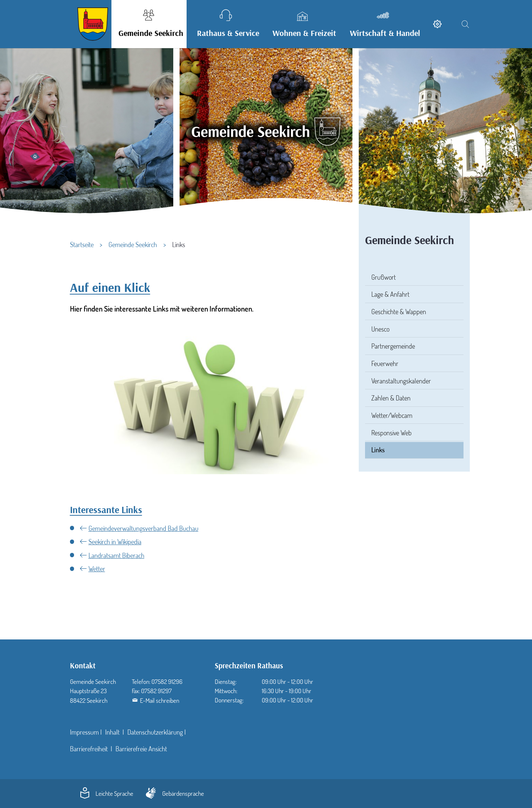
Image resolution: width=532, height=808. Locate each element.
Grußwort (384, 277)
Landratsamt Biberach (116, 555)
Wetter (97, 569)
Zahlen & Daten (391, 398)
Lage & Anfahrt (390, 294)
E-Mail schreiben (160, 700)
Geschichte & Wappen (399, 312)
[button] (149, 24)
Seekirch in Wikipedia (115, 542)
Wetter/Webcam (392, 415)
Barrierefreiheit (90, 749)
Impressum (84, 732)
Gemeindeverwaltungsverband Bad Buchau (143, 528)
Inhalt (113, 732)
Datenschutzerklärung (155, 732)
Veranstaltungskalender (401, 381)
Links (378, 450)
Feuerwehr (385, 363)
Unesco (380, 329)
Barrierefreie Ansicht (141, 749)
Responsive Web (392, 433)
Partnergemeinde (393, 346)
